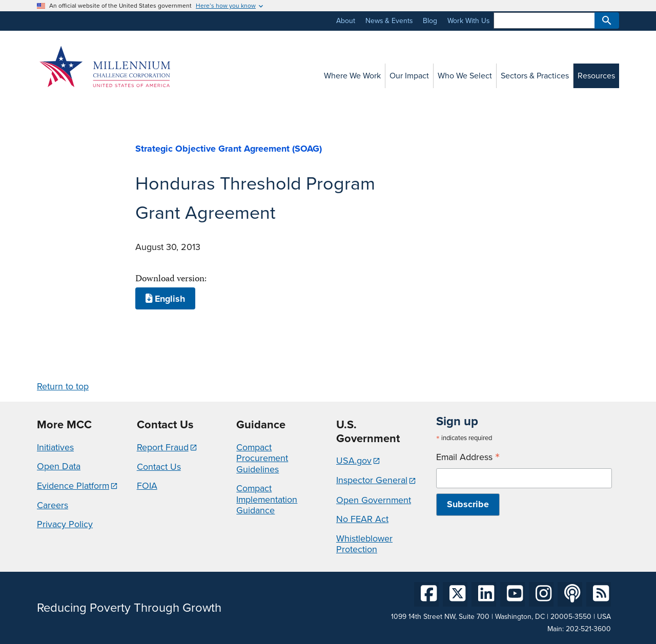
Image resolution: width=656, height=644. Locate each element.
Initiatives (55, 447)
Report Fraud (163, 447)
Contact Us (159, 467)
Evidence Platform (73, 486)
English (165, 299)
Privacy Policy (65, 524)
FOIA (147, 486)
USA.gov (354, 461)
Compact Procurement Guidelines (262, 458)
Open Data (59, 466)
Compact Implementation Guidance (267, 499)
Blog (430, 21)
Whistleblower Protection (364, 544)
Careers (53, 505)
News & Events (389, 21)
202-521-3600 (588, 629)
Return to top (63, 386)
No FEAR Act (362, 519)
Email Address (468, 457)
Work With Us (468, 21)
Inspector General (372, 480)
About (346, 21)
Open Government (374, 500)
